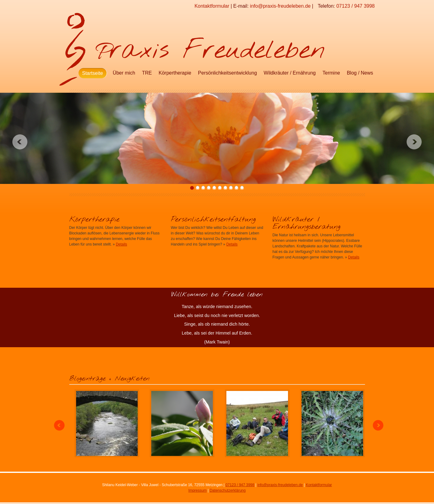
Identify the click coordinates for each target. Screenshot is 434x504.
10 (242, 188)
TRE (147, 73)
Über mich (124, 73)
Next (414, 142)
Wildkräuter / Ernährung (290, 73)
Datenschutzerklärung (228, 490)
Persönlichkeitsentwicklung (227, 73)
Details (122, 244)
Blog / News (360, 73)
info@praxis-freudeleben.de (280, 6)
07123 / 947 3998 (356, 6)
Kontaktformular (212, 6)
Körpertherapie (175, 73)
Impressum (198, 490)
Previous (20, 142)
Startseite (93, 73)
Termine (331, 73)
